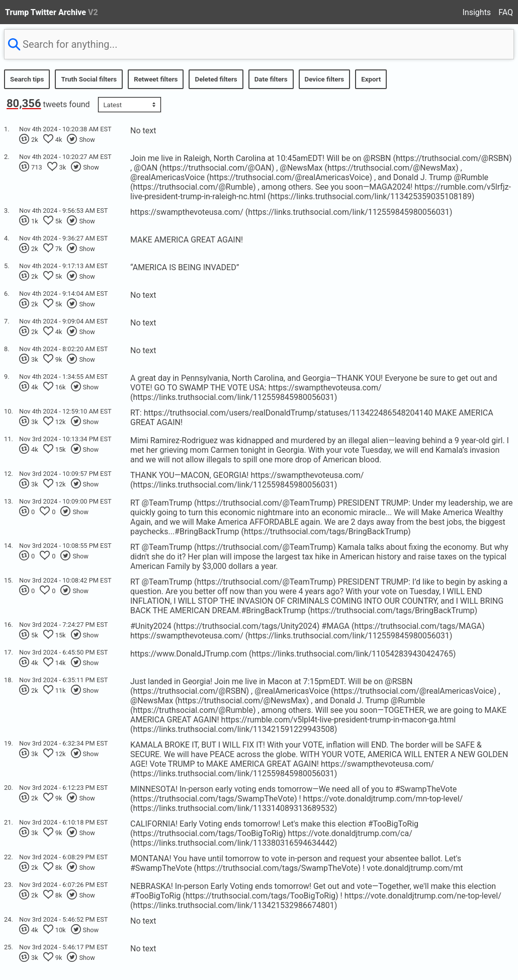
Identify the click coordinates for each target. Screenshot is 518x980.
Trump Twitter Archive (52, 12)
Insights (477, 12)
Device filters (325, 79)
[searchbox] (259, 44)
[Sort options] (129, 105)
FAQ (506, 12)
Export (371, 79)
